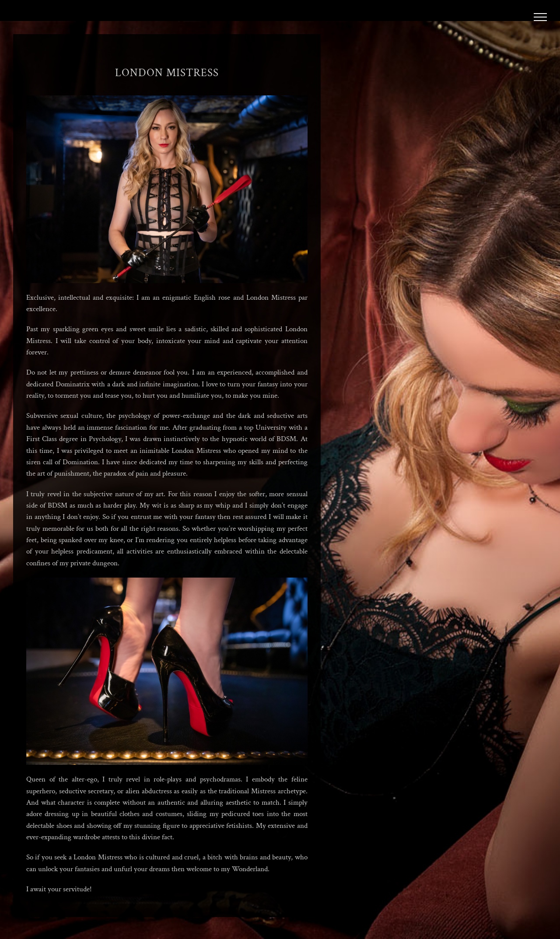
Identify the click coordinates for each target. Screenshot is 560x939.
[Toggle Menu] (541, 17)
